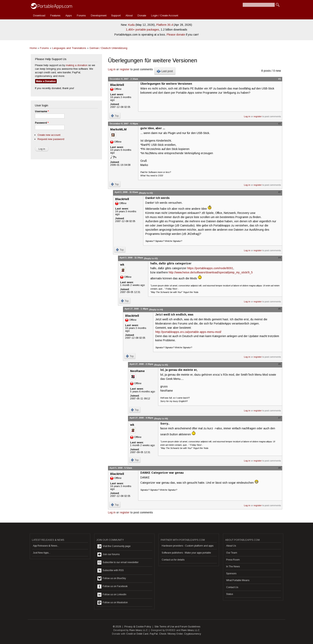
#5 (279, 309)
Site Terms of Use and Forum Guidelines (177, 627)
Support (116, 15)
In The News (233, 567)
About (129, 15)
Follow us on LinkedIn (112, 595)
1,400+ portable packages (142, 30)
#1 (279, 79)
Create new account (49, 135)
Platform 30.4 (165, 25)
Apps (69, 15)
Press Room (233, 560)
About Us (231, 546)
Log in (112, 69)
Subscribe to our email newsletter (118, 563)
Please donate (176, 35)
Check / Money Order (171, 634)
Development (99, 15)
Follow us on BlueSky (112, 579)
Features (55, 15)
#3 (279, 192)
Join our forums (108, 555)
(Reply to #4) (156, 310)
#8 (279, 468)
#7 (279, 418)
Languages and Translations (69, 48)
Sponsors (231, 574)
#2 (279, 124)
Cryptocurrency (193, 634)
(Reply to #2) (146, 193)
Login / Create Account (165, 15)
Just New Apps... (42, 553)
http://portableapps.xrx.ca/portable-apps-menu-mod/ (188, 332)
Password (42, 123)
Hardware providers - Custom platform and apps (188, 546)
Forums (81, 15)
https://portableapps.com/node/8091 (210, 268)
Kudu (131, 25)
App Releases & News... (46, 546)
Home (33, 48)
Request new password (51, 139)
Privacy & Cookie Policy (138, 627)
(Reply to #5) (161, 365)
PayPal (154, 634)
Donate (142, 15)
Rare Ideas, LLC (139, 630)
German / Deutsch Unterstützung (108, 48)
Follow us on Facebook (112, 586)
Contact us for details (173, 560)
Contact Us (232, 587)
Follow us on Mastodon (113, 603)
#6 (279, 364)
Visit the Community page (114, 546)
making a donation (77, 65)
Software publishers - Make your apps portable (186, 553)
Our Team (232, 553)
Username (42, 111)
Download (39, 15)
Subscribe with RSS (111, 571)
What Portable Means (238, 580)
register (125, 69)
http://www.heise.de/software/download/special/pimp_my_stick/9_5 (211, 272)
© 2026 (117, 627)
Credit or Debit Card (137, 634)
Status (230, 594)
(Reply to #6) (161, 419)
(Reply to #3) (151, 258)
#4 (279, 258)
